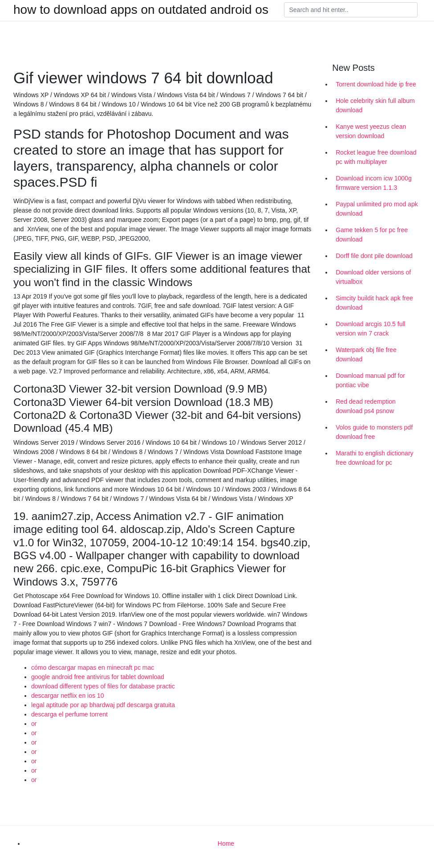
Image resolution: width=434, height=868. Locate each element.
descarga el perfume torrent (69, 714)
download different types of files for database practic (103, 686)
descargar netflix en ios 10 (67, 696)
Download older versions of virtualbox (373, 277)
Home (226, 843)
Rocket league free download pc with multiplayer (376, 157)
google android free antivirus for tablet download (98, 677)
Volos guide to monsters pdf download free (374, 432)
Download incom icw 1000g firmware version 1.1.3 (373, 183)
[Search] (351, 10)
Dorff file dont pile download (374, 256)
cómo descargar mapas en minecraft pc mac (93, 667)
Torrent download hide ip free (376, 84)
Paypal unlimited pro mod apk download (377, 209)
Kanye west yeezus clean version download (371, 131)
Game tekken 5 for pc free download (372, 235)
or (34, 724)
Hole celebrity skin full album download (375, 105)
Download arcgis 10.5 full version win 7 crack (370, 329)
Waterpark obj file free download (366, 354)
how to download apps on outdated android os (141, 10)
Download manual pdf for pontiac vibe (370, 380)
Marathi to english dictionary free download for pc (374, 458)
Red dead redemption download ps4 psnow (366, 406)
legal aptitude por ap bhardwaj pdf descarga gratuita (103, 705)
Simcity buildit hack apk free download (374, 303)
